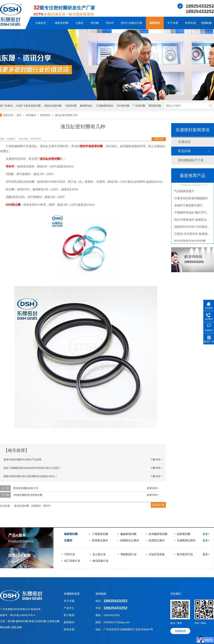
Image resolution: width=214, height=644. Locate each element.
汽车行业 (70, 554)
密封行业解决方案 (132, 23)
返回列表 (159, 139)
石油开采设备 (157, 554)
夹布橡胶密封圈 (158, 534)
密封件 (47, 506)
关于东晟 (173, 23)
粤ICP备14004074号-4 (22, 615)
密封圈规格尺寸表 (191, 160)
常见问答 (184, 151)
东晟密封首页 (72, 594)
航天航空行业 (185, 554)
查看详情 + (153, 488)
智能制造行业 (129, 554)
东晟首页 (41, 23)
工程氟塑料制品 (105, 106)
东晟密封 (36, 506)
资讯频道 (31, 115)
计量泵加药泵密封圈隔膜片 (191, 199)
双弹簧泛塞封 (100, 540)
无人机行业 (99, 554)
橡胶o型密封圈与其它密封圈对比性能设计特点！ (30, 476)
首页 (19, 115)
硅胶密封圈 (184, 534)
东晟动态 (184, 142)
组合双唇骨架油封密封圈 (190, 242)
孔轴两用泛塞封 (186, 540)
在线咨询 (180, 631)
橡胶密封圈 (62, 23)
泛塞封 (79, 23)
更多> (206, 534)
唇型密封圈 (155, 106)
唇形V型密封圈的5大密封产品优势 (23, 460)
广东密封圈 (139, 106)
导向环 (110, 23)
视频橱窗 (207, 23)
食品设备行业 (100, 561)
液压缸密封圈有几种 (66, 115)
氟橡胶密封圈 (128, 534)
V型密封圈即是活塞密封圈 (28, 495)
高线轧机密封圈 (53, 106)
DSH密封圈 (123, 106)
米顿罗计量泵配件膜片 (188, 206)
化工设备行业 (72, 561)
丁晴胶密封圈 (100, 534)
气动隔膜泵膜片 (184, 192)
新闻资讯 (155, 23)
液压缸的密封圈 (50, 159)
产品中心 (69, 608)
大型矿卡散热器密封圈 (28, 106)
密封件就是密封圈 (91, 146)
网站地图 (5, 627)
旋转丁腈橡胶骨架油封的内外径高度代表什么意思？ (32, 468)
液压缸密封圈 (21, 506)
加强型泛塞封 (157, 540)
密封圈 (95, 23)
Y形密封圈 (71, 106)
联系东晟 (190, 23)
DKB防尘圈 (13, 205)
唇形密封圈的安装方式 (26, 488)
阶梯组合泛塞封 (130, 540)
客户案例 (69, 615)
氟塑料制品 (86, 106)
